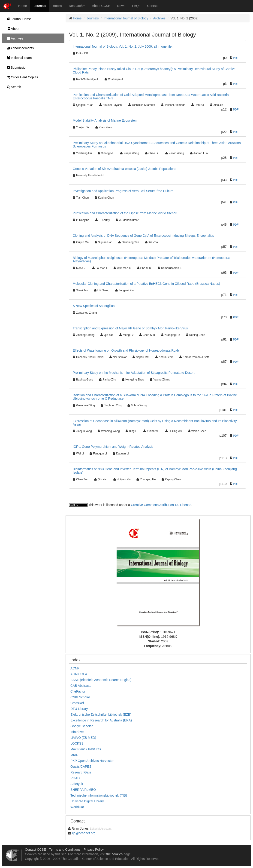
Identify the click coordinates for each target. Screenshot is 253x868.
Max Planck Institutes (86, 749)
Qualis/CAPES (81, 767)
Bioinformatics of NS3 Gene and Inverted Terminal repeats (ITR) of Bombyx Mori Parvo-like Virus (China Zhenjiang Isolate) (155, 471)
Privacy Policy (94, 850)
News (121, 6)
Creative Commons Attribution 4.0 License (161, 505)
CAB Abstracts (81, 686)
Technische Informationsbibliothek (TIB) (99, 795)
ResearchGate (81, 772)
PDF (236, 58)
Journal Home (18, 19)
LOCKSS (77, 743)
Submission (16, 67)
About (12, 29)
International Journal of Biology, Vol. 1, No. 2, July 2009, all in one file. (123, 46)
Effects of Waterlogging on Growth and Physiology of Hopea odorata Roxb (126, 350)
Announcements (19, 48)
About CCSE (101, 6)
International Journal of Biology (126, 18)
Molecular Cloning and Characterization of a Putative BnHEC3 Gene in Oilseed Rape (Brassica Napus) (146, 284)
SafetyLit (77, 784)
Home (23, 6)
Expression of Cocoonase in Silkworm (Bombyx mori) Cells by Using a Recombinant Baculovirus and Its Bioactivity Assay (155, 423)
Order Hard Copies (21, 77)
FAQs (136, 6)
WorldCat (77, 807)
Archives (159, 18)
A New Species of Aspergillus (94, 306)
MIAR (74, 755)
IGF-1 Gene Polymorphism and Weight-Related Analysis (113, 447)
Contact (153, 6)
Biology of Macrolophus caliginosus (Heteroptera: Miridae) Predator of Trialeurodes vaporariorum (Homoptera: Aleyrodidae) (151, 259)
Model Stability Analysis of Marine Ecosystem (105, 120)
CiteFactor (78, 691)
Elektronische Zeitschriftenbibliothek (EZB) (101, 715)
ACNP (75, 668)
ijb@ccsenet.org (84, 833)
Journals (40, 6)
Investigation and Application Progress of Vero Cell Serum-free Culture (123, 191)
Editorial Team (18, 58)
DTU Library (79, 709)
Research (77, 6)
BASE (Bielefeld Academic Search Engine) (101, 680)
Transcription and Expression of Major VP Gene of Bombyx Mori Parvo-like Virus (130, 328)
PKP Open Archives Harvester (92, 761)
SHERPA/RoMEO (83, 790)
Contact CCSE (35, 850)
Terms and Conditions (65, 850)
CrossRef (77, 703)
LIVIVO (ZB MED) (83, 738)
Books (57, 6)
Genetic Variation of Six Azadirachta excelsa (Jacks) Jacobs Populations (124, 169)
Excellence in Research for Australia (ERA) (101, 720)
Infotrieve (77, 732)
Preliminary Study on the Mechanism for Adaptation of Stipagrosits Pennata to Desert (134, 373)
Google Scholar (82, 726)
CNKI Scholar (80, 697)
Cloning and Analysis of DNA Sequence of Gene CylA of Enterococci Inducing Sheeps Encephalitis (143, 236)
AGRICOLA (79, 674)
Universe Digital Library (87, 801)
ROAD (75, 778)
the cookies (114, 854)
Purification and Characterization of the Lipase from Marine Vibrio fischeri (125, 213)
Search (13, 87)
